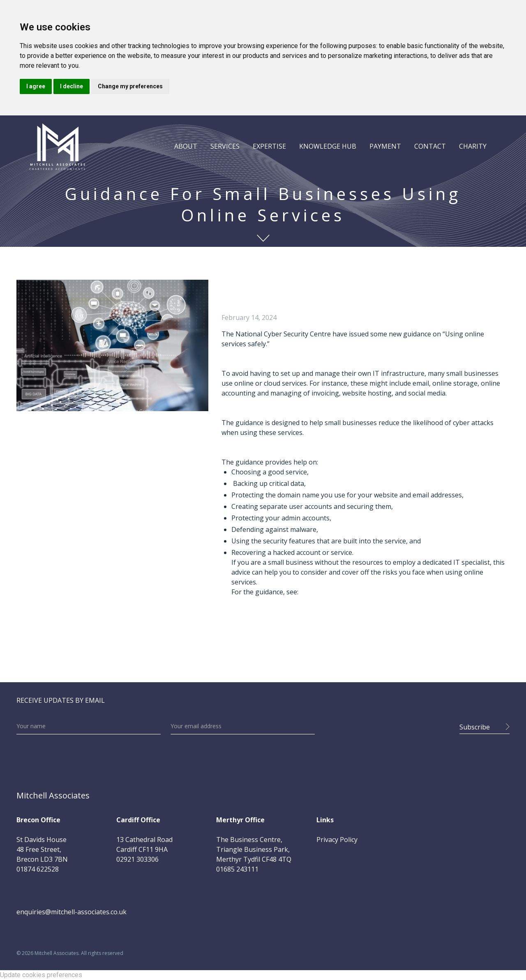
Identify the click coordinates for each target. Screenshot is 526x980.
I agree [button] (36, 86)
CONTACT (430, 146)
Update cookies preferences (41, 975)
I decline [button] (72, 86)
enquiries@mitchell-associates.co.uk (72, 912)
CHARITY (473, 146)
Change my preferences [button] (130, 86)
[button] (186, 146)
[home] (57, 146)
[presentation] (387, 725)
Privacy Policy (337, 840)
